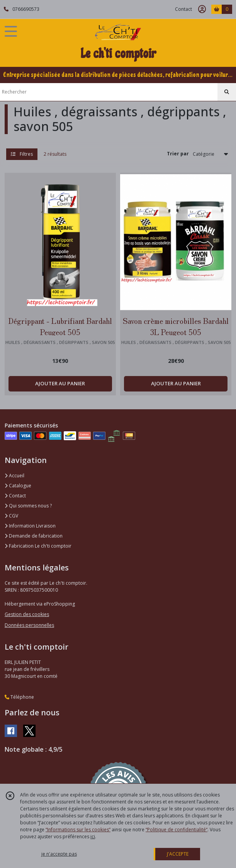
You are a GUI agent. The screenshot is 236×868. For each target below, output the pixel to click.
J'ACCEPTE (178, 854)
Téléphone (19, 697)
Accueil (14, 476)
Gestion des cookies (27, 614)
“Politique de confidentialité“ (177, 830)
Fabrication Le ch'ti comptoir (38, 546)
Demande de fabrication (34, 536)
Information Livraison (30, 526)
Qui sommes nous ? (28, 506)
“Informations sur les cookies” (78, 830)
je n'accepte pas (59, 854)
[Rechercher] (227, 92)
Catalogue (18, 486)
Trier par (178, 154)
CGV (11, 516)
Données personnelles (29, 625)
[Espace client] (202, 9)
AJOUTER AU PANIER (60, 383)
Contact (183, 9)
